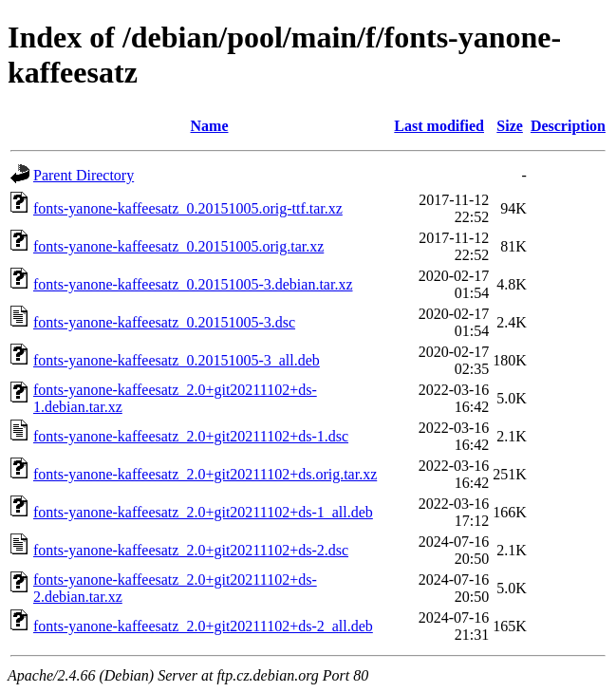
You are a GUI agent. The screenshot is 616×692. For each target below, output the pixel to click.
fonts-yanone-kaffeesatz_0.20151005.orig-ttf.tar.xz (188, 208)
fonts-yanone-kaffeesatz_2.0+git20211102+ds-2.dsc (191, 550)
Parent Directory (84, 175)
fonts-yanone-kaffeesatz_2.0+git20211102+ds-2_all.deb (203, 626)
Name (210, 126)
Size (510, 126)
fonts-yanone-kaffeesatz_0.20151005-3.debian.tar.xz (193, 284)
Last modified (439, 126)
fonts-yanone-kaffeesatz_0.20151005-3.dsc (164, 322)
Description (568, 126)
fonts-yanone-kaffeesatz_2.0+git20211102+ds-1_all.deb (203, 512)
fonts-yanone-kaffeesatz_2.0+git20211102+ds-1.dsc (191, 436)
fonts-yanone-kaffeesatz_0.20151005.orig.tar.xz (178, 246)
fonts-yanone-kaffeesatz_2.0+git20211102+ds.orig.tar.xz (205, 474)
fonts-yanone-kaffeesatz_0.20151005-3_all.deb (177, 360)
